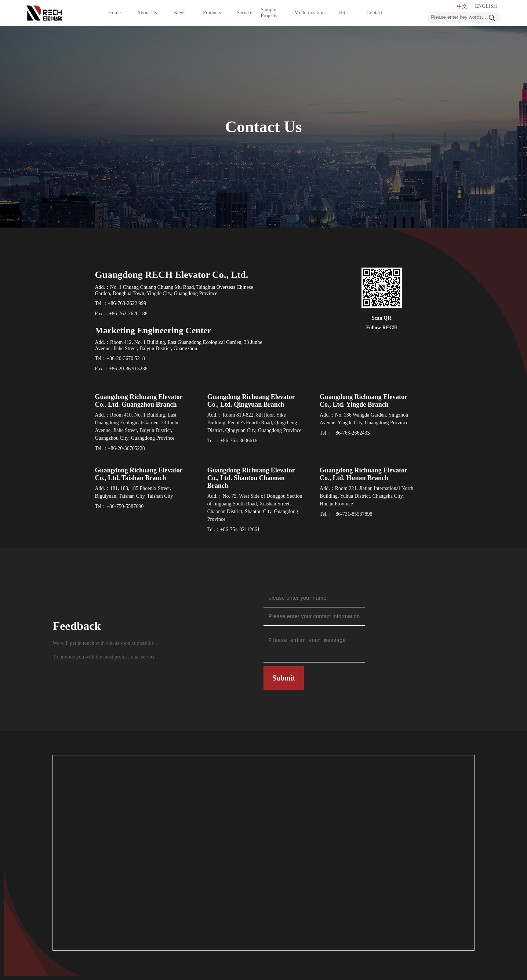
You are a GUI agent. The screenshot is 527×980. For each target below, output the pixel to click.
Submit (284, 678)
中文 (462, 6)
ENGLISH (486, 6)
